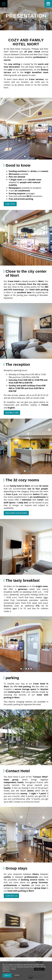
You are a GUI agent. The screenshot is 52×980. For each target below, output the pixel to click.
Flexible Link (12, 413)
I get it (7, 975)
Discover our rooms (16, 513)
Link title (10, 204)
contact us (11, 896)
